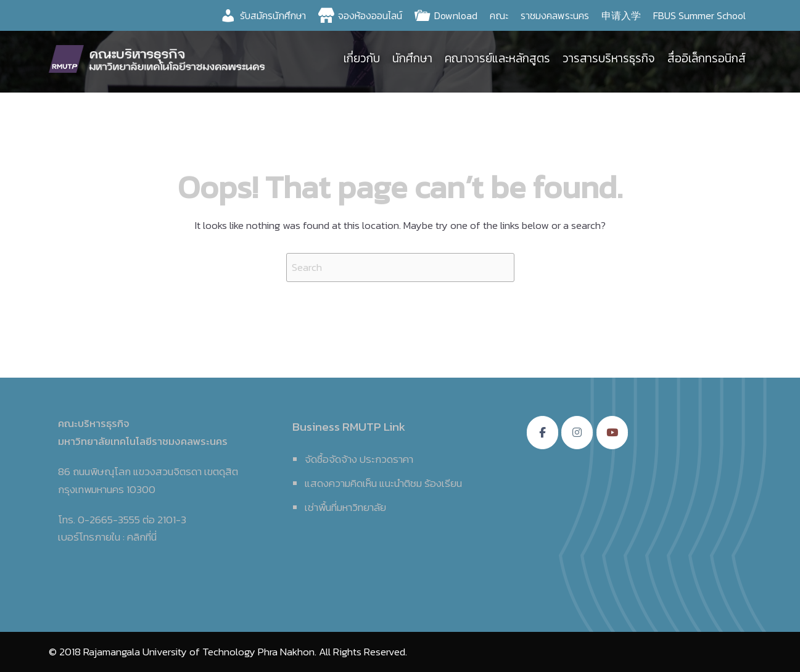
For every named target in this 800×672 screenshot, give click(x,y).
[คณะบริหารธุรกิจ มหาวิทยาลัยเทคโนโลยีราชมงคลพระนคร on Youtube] (612, 433)
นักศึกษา (412, 58)
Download (456, 15)
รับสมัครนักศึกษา (273, 15)
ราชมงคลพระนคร (555, 15)
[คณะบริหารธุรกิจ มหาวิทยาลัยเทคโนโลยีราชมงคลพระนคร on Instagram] (577, 433)
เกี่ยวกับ (362, 58)
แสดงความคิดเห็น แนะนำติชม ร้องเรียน (383, 483)
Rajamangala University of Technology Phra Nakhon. (200, 652)
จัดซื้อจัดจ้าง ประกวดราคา (359, 459)
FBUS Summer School (699, 15)
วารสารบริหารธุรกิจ (609, 58)
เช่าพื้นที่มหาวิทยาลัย (345, 507)
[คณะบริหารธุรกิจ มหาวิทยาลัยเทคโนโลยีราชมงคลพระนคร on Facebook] (542, 433)
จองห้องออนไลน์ (370, 15)
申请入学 (621, 15)
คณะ (499, 15)
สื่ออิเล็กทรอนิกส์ (707, 58)
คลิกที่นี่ (142, 537)
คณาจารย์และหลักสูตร (497, 58)
